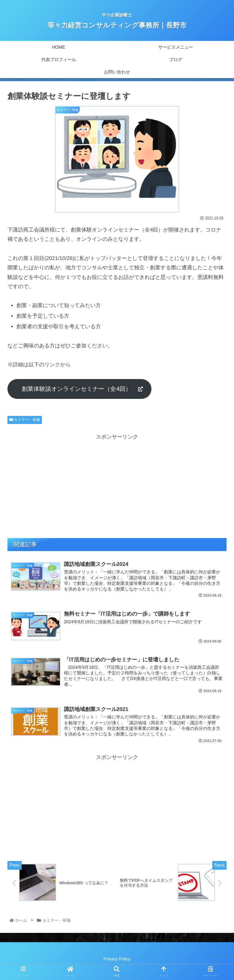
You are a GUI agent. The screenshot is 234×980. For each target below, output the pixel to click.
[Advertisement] (117, 485)
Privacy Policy (117, 960)
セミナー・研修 (25, 420)
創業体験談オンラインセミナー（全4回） (79, 389)
